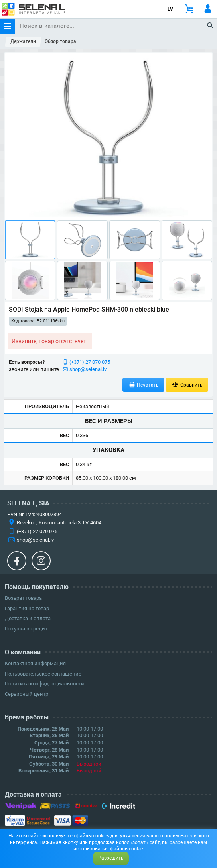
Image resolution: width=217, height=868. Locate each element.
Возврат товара (23, 598)
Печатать (144, 385)
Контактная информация (35, 663)
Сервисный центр (27, 694)
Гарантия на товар (27, 608)
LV (170, 9)
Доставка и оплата (28, 618)
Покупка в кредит (26, 629)
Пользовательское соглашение (43, 674)
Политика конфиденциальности (44, 684)
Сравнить (187, 385)
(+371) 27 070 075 (90, 362)
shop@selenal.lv (88, 369)
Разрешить (111, 858)
